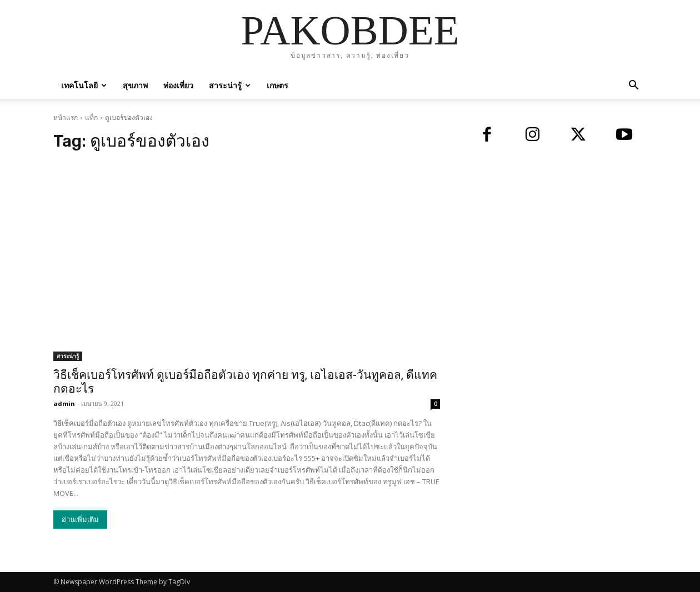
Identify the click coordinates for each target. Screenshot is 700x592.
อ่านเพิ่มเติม (80, 520)
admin (64, 403)
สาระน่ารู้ (230, 85)
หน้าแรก (66, 117)
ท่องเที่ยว (178, 85)
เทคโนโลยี (84, 85)
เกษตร (277, 85)
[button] (633, 86)
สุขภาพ (135, 85)
